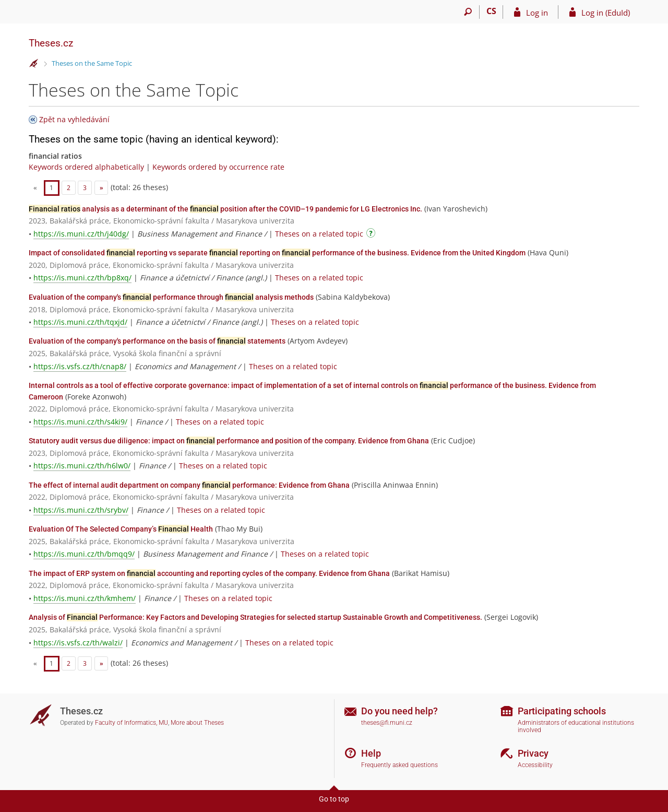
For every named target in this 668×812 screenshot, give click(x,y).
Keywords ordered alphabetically (86, 167)
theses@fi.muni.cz (387, 723)
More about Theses (197, 723)
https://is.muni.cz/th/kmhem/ (85, 598)
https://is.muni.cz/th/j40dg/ (81, 234)
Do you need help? (399, 711)
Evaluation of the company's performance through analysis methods (171, 297)
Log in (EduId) (606, 13)
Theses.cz (51, 43)
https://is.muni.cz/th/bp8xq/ (82, 278)
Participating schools (562, 711)
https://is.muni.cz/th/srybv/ (81, 510)
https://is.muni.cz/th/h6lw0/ (82, 466)
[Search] (468, 12)
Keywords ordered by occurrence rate (218, 167)
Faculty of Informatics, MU (132, 723)
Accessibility (535, 765)
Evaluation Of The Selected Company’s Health (121, 529)
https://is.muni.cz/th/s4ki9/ (80, 422)
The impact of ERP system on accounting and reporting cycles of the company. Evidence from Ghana (209, 573)
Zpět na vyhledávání (74, 119)
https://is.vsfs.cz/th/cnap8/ (80, 366)
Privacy (533, 753)
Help (371, 753)
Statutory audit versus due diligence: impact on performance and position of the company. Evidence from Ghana (229, 441)
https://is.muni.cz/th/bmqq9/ (84, 554)
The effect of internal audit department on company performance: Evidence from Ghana (189, 485)
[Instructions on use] (372, 235)
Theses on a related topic (319, 234)
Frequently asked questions (399, 765)
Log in (537, 13)
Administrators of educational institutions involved (576, 727)
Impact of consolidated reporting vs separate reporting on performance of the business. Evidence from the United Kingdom (277, 253)
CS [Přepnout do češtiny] (491, 11)
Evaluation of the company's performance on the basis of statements (157, 341)
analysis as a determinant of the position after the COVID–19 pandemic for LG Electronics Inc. (225, 209)
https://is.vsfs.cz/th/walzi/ (78, 643)
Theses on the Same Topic (92, 63)
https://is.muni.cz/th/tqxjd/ (80, 322)
